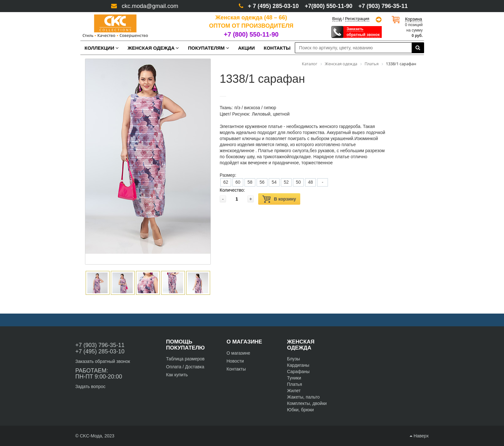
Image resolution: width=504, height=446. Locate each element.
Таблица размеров (185, 359)
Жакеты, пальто (304, 397)
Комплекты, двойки (307, 403)
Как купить (177, 375)
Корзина (413, 19)
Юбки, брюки (301, 410)
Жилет (294, 391)
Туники (294, 378)
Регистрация (357, 19)
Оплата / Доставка (185, 367)
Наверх (419, 436)
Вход (337, 19)
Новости (235, 361)
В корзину (279, 199)
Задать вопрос (91, 386)
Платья (295, 384)
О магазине (238, 353)
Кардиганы (298, 365)
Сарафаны (298, 372)
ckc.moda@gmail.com (150, 6)
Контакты (236, 369)
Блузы (294, 359)
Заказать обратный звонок (103, 361)
